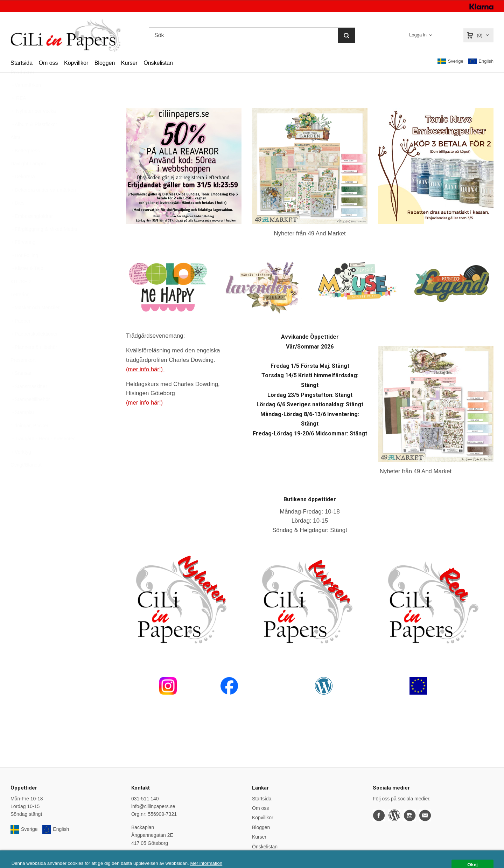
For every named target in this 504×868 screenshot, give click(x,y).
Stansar (21, 390)
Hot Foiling (24, 273)
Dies (17, 220)
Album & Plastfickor (34, 142)
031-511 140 (145, 799)
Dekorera (23, 194)
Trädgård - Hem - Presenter (43, 456)
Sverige (450, 61)
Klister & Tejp (27, 285)
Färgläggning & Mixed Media (44, 246)
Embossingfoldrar (32, 233)
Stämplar (22, 429)
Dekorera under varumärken (43, 207)
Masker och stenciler (35, 325)
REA (18, 115)
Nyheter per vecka (33, 128)
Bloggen (105, 63)
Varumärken (26, 102)
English (481, 61)
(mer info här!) (145, 369)
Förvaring (23, 259)
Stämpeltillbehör (30, 416)
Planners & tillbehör (34, 364)
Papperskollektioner (34, 351)
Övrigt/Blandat (26, 482)
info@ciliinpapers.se (153, 806)
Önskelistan (158, 63)
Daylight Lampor (28, 181)
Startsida (22, 63)
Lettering (20, 312)
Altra (16, 154)
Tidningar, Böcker (29, 443)
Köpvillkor (76, 63)
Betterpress (25, 168)
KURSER (21, 299)
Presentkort (23, 377)
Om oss (48, 63)
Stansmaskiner (29, 404)
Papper (20, 338)
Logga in (418, 35)
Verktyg (21, 469)
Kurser (129, 63)
